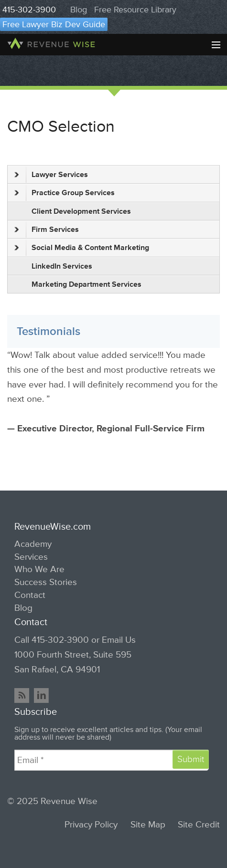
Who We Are (39, 569)
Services (31, 557)
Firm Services (47, 230)
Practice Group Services (65, 193)
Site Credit (199, 825)
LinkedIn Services (62, 266)
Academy (33, 544)
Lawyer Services (51, 175)
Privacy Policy (91, 825)
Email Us (119, 640)
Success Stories (46, 582)
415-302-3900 (29, 10)
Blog (79, 10)
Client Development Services (81, 211)
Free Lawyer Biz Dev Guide (54, 24)
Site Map (148, 825)
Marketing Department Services (86, 284)
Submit (191, 759)
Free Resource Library (135, 10)
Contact (30, 595)
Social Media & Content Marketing (82, 248)
